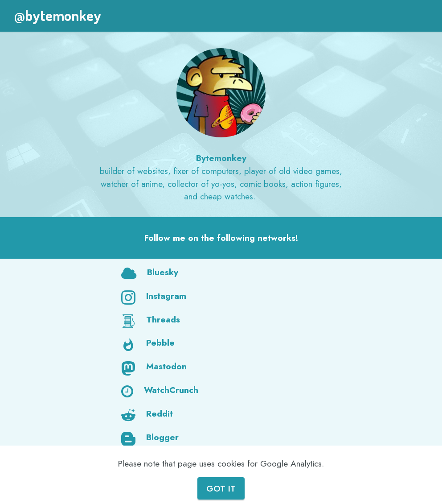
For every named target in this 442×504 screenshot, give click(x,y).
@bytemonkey (58, 16)
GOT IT (221, 488)
